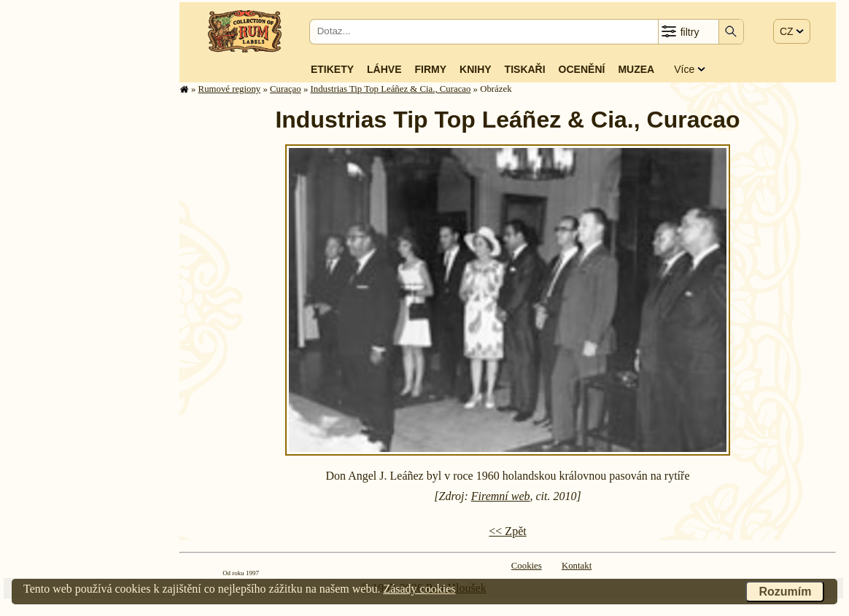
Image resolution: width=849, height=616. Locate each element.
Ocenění (582, 69)
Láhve (384, 69)
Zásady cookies (419, 589)
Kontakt (577, 566)
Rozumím (785, 592)
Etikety (332, 69)
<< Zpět (507, 531)
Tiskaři (525, 69)
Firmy (430, 69)
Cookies (527, 566)
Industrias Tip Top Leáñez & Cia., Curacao (390, 89)
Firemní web (501, 496)
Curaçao (286, 89)
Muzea (636, 69)
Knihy (476, 69)
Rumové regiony (230, 89)
